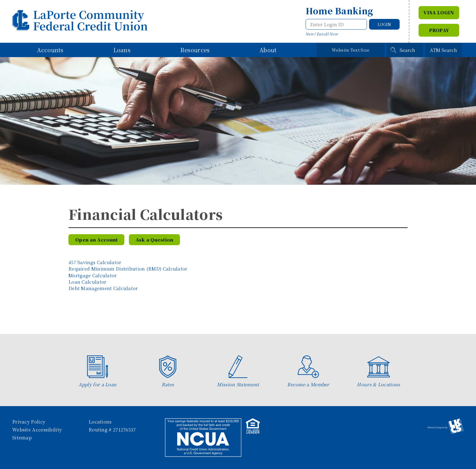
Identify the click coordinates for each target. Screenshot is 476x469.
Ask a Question (154, 240)
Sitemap (22, 437)
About (268, 50)
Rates (168, 371)
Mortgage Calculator (93, 275)
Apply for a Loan (98, 371)
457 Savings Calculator (95, 262)
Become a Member (308, 371)
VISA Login (439, 12)
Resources (195, 50)
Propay (439, 30)
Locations (100, 422)
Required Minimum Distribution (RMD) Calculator (128, 269)
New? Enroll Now (322, 34)
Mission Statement (238, 371)
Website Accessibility (37, 429)
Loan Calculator (87, 282)
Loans (122, 50)
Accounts (50, 50)
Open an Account (96, 240)
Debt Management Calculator (103, 288)
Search (407, 50)
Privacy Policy (29, 422)
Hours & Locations (378, 371)
